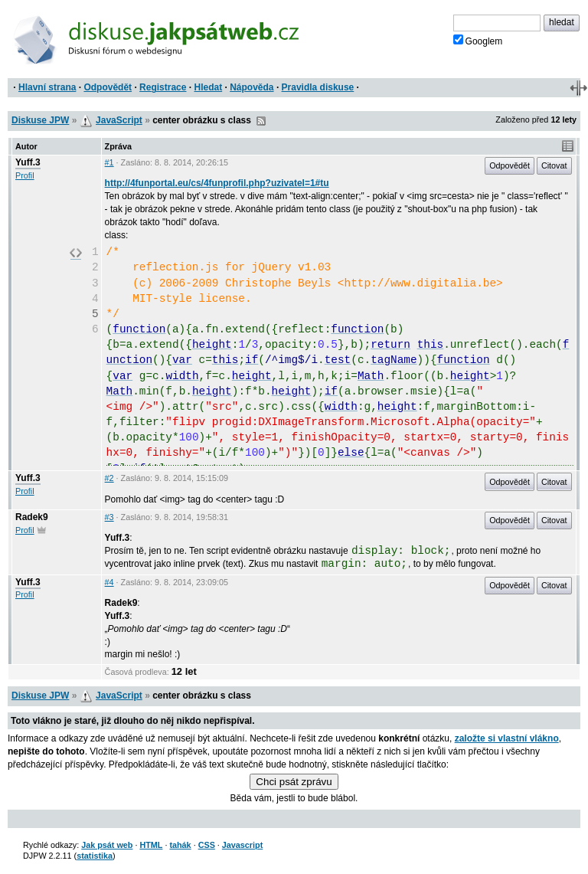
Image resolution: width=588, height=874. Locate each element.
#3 (109, 517)
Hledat (208, 87)
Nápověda (252, 87)
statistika (95, 856)
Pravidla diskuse (318, 87)
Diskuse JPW (40, 120)
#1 (109, 162)
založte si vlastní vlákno (507, 738)
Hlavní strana (47, 87)
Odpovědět (108, 87)
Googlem (478, 41)
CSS (207, 845)
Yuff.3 (28, 162)
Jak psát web (107, 845)
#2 (109, 478)
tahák (180, 845)
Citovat (554, 165)
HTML (151, 845)
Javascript (242, 845)
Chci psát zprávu (294, 782)
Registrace (163, 87)
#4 (109, 582)
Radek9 (32, 517)
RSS (261, 121)
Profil (25, 175)
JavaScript (119, 120)
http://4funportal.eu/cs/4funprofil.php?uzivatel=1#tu (217, 183)
